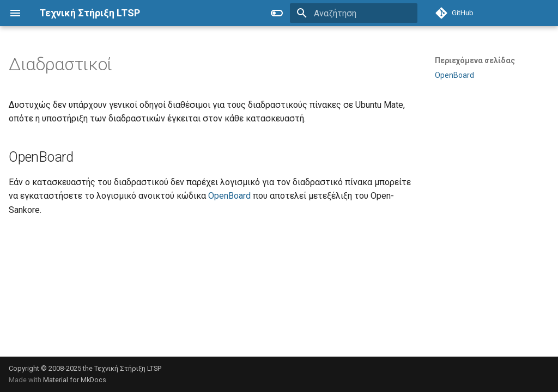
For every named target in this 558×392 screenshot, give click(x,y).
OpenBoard (229, 196)
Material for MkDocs (75, 380)
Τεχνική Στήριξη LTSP (128, 368)
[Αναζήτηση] (354, 13)
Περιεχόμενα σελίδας (475, 60)
